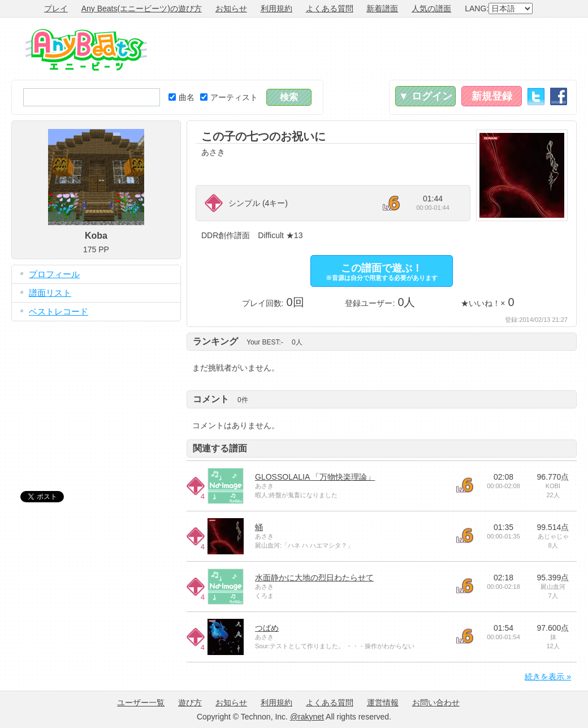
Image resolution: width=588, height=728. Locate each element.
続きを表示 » (548, 677)
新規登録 (492, 96)
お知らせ (231, 8)
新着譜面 (382, 8)
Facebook (559, 96)
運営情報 (383, 703)
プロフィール (54, 274)
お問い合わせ (436, 703)
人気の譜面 (431, 8)
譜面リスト (50, 293)
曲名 (181, 97)
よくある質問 (330, 8)
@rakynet (307, 717)
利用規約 (276, 8)
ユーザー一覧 (141, 703)
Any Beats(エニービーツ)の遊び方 (142, 8)
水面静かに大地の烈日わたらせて (314, 578)
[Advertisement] (371, 49)
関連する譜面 (220, 448)
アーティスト (229, 97)
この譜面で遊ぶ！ (382, 272)
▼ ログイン (425, 96)
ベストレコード (59, 311)
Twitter (536, 96)
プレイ (56, 8)
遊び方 (190, 703)
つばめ (267, 628)
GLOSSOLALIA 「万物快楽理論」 (315, 477)
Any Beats (86, 50)
